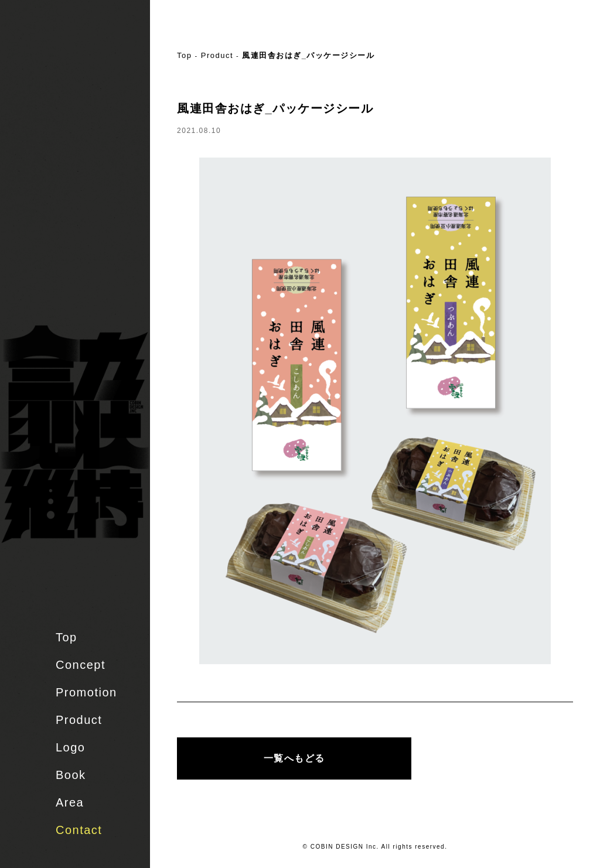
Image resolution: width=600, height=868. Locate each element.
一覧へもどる (294, 758)
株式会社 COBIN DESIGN (82, 56)
